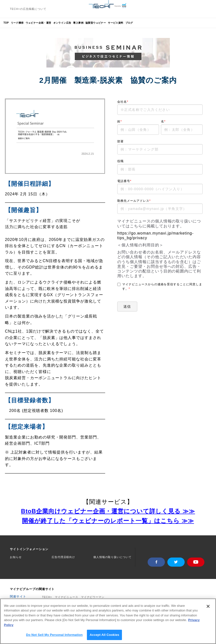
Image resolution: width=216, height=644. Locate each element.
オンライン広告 (62, 23)
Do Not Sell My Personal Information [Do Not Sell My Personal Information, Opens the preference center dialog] (54, 635)
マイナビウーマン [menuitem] (93, 596)
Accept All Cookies (104, 635)
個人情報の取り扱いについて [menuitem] (112, 557)
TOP (6, 23)
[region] (108, 621)
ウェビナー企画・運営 (39, 23)
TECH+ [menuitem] (47, 596)
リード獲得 (17, 23)
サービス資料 (116, 23)
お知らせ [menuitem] (16, 557)
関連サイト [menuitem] (18, 595)
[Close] (208, 606)
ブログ (129, 23)
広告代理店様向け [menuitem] (63, 557)
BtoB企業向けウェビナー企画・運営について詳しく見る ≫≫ (108, 511)
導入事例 (78, 23)
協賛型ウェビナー (96, 23)
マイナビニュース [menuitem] (67, 596)
